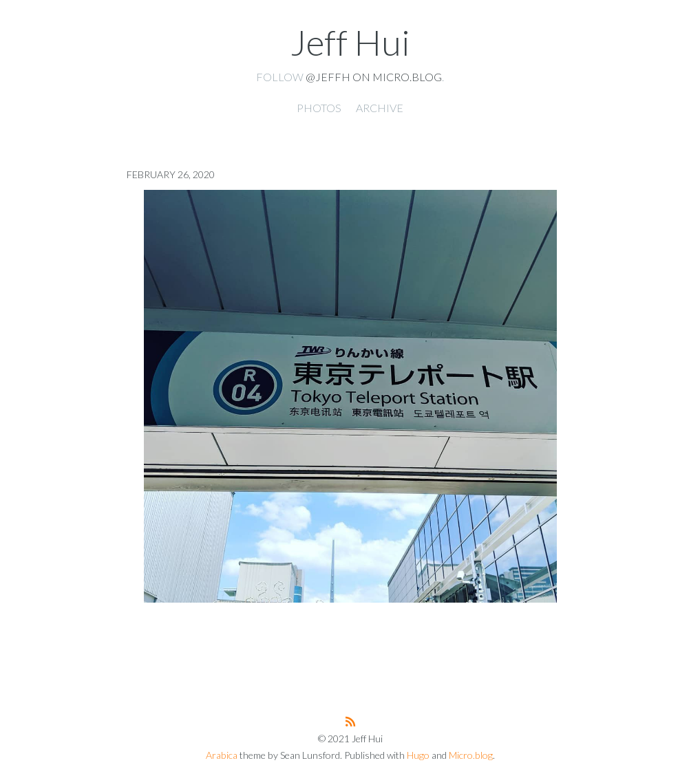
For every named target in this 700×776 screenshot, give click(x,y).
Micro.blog (471, 755)
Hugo (418, 755)
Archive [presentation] (380, 108)
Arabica (222, 755)
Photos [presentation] (319, 108)
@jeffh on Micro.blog (374, 77)
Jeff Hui (350, 42)
